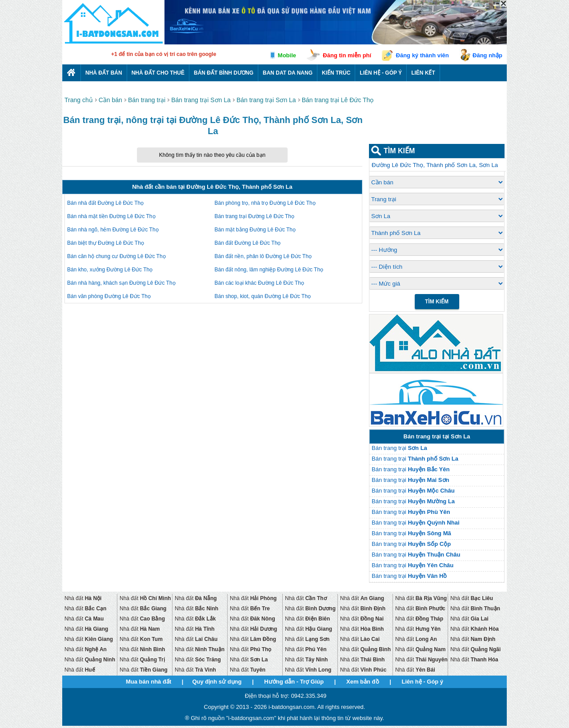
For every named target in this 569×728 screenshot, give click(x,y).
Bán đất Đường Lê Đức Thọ (248, 243)
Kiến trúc (336, 73)
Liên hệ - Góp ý (381, 73)
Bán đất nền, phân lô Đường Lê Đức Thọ (263, 256)
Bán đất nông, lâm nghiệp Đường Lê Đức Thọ (269, 270)
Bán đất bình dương (224, 73)
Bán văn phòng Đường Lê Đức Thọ (109, 296)
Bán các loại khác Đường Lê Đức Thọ (260, 283)
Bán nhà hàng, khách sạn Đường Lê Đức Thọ (121, 283)
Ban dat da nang (288, 73)
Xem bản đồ (363, 682)
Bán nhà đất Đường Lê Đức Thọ (105, 203)
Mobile (287, 55)
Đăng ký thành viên (423, 55)
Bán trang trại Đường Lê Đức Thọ (255, 216)
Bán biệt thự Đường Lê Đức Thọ (106, 243)
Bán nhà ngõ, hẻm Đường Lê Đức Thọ (113, 230)
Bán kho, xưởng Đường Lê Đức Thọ (110, 270)
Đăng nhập (487, 55)
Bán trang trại (399, 448)
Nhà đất (83, 598)
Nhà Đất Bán (104, 73)
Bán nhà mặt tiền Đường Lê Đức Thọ (111, 216)
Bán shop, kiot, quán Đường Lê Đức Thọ (263, 296)
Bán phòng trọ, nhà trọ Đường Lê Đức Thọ (265, 203)
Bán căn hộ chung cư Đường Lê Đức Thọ (116, 256)
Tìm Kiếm (437, 302)
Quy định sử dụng (217, 682)
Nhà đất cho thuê (158, 73)
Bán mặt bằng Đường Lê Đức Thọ (255, 230)
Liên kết (423, 73)
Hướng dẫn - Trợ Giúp (294, 682)
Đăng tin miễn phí (347, 55)
